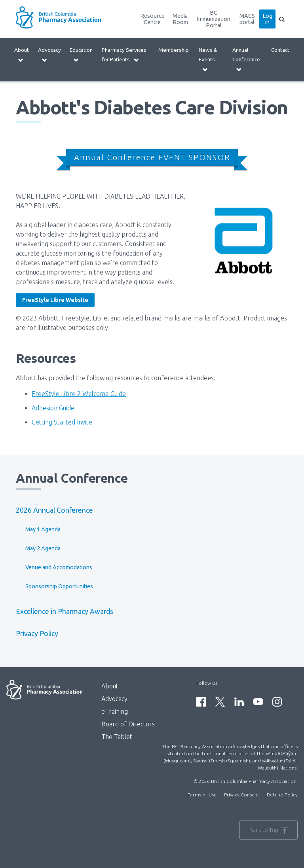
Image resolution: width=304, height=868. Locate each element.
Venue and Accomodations (59, 567)
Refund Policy (282, 795)
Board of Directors (128, 724)
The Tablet (117, 737)
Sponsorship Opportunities (59, 586)
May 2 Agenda (43, 548)
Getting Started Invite (62, 422)
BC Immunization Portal (214, 19)
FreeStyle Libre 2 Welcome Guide (79, 394)
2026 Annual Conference (54, 510)
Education (81, 55)
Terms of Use (202, 795)
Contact (280, 50)
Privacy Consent (242, 795)
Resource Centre (152, 19)
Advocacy (49, 55)
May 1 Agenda (43, 529)
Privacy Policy (37, 634)
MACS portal (247, 19)
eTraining (115, 711)
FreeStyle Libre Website (55, 300)
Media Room (180, 19)
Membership (174, 50)
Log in (267, 19)
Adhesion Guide (53, 408)
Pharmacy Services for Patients (124, 55)
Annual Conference (246, 60)
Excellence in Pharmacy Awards (65, 611)
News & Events (208, 60)
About (22, 55)
